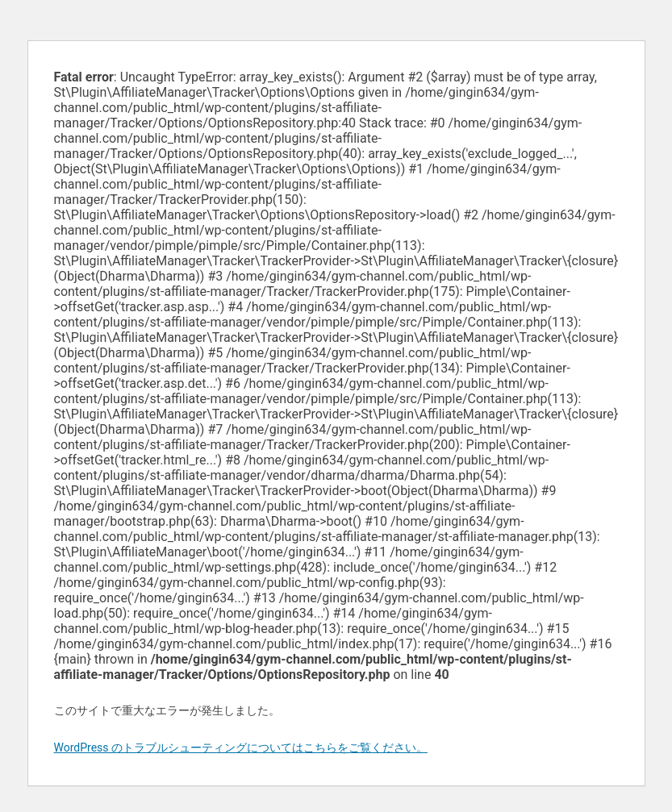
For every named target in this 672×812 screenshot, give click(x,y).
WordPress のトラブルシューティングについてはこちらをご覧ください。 (241, 747)
